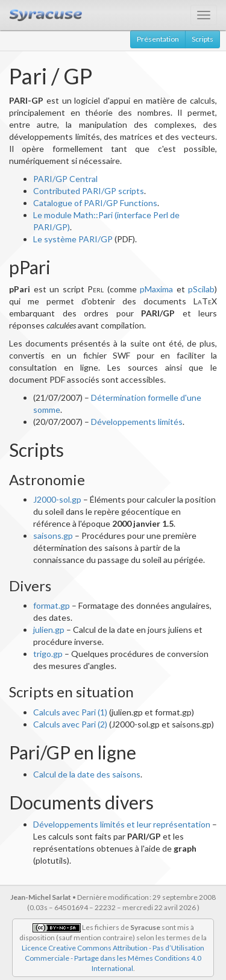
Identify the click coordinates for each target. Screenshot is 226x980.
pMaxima (156, 289)
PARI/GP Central (65, 179)
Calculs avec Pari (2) (70, 724)
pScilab (201, 289)
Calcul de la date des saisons (87, 774)
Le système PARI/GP (73, 239)
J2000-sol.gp (57, 499)
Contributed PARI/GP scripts (89, 191)
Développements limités (137, 422)
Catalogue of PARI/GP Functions (95, 203)
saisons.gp (53, 536)
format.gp (52, 605)
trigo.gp (48, 654)
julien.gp (49, 630)
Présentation (158, 39)
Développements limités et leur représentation (122, 824)
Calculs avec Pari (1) (70, 712)
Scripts (202, 39)
